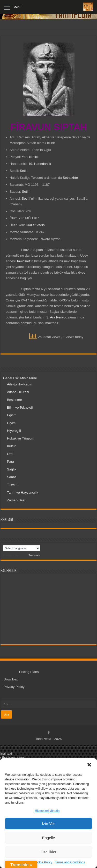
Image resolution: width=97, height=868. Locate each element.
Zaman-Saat (16, 500)
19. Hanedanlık (40, 164)
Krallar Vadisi (36, 225)
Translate (29, 555)
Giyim (11, 423)
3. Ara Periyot (56, 317)
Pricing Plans (29, 672)
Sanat (11, 477)
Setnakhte (70, 178)
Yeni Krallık (30, 157)
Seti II (24, 171)
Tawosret (23, 261)
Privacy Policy (14, 687)
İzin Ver (48, 824)
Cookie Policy (43, 862)
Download (11, 679)
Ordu (11, 454)
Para (10, 462)
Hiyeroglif (14, 431)
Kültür (11, 446)
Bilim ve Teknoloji (20, 407)
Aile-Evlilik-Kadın (20, 384)
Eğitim (12, 415)
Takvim (12, 485)
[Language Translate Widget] (22, 548)
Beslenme (14, 400)
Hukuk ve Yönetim (21, 438)
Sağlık (12, 469)
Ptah (36, 150)
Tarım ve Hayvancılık (23, 492)
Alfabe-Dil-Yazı (18, 392)
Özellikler (49, 852)
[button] (89, 765)
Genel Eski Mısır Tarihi (20, 378)
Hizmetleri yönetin (47, 811)
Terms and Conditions (70, 862)
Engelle (48, 838)
